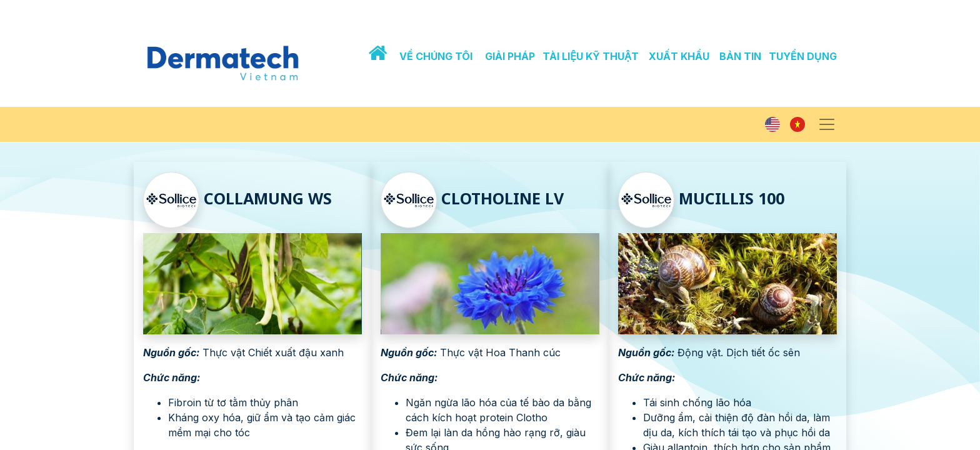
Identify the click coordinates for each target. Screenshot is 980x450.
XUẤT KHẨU (679, 56)
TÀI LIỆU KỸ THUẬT (591, 56)
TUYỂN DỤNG (803, 56)
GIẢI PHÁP (510, 56)
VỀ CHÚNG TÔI (436, 56)
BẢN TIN (740, 56)
